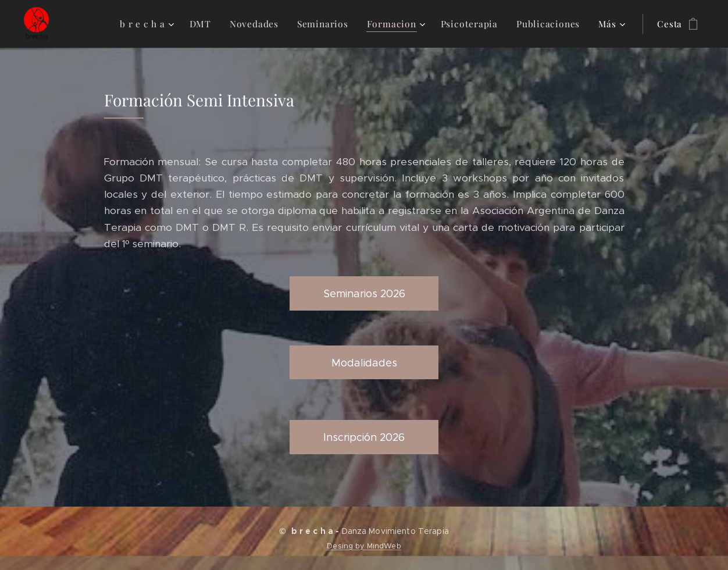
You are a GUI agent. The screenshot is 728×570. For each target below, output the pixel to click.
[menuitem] (157, 24)
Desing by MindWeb (364, 546)
